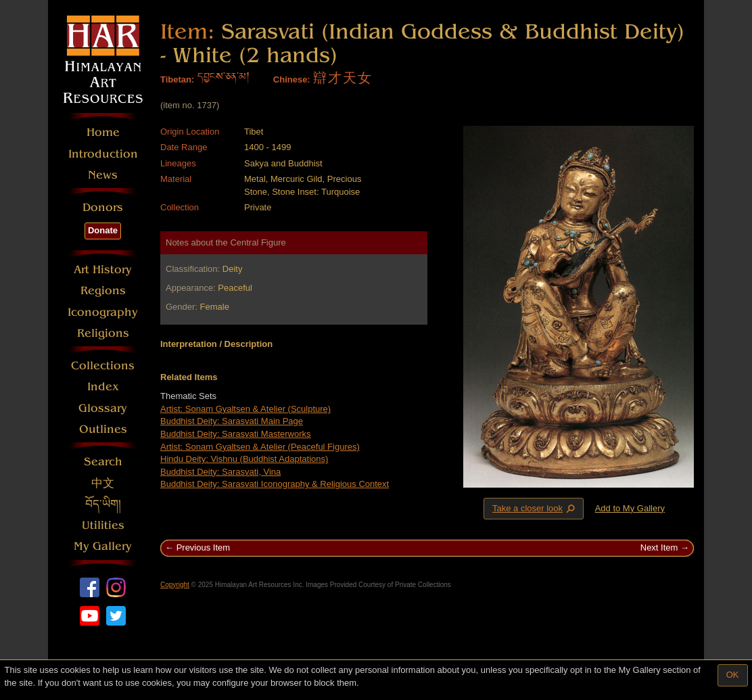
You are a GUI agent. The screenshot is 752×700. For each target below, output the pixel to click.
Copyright (175, 585)
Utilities (103, 525)
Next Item (659, 547)
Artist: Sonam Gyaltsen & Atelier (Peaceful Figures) (260, 447)
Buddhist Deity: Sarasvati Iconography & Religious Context (275, 484)
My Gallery (103, 546)
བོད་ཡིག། (103, 504)
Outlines (103, 429)
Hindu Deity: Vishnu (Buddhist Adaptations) (244, 459)
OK (733, 675)
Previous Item (203, 547)
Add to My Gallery (630, 508)
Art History (103, 270)
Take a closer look (535, 508)
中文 (103, 483)
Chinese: (292, 79)
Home (103, 132)
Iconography (103, 312)
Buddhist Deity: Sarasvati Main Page (232, 421)
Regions (103, 290)
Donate (103, 230)
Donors (103, 207)
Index (103, 387)
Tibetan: (177, 79)
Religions (103, 333)
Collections (103, 366)
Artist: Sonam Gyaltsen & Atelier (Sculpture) (245, 409)
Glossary (103, 408)
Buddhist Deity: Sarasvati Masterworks (236, 434)
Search (103, 462)
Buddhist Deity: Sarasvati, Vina (220, 472)
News (103, 175)
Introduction (103, 154)
